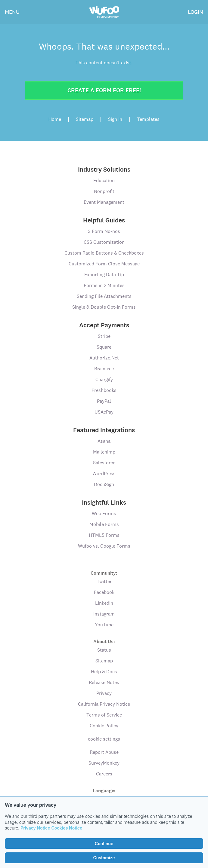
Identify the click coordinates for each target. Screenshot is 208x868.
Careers (104, 774)
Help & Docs (104, 672)
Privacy (104, 693)
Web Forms (104, 513)
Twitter (104, 581)
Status (104, 650)
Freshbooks (104, 390)
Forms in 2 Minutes (104, 285)
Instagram (104, 614)
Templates (148, 119)
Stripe (104, 336)
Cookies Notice (67, 828)
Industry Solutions (104, 170)
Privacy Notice (35, 828)
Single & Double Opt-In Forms (104, 307)
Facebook (104, 592)
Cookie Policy (104, 726)
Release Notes (104, 682)
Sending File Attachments (104, 296)
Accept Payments (104, 325)
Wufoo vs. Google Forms (104, 546)
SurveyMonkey (104, 763)
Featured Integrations (104, 430)
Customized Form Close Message (104, 264)
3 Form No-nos (104, 231)
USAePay (104, 412)
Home (55, 119)
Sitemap (85, 119)
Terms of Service (104, 715)
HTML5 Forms (104, 535)
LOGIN (196, 12)
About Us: (104, 641)
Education (104, 180)
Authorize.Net (104, 358)
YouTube (104, 625)
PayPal (104, 401)
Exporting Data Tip (104, 275)
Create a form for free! (104, 90)
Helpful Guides (104, 220)
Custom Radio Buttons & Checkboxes (104, 253)
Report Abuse (104, 752)
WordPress (104, 474)
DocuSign (104, 484)
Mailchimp (104, 452)
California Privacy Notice (104, 704)
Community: (104, 573)
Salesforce (104, 463)
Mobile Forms (104, 524)
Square (104, 347)
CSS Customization (104, 242)
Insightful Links (104, 503)
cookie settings (104, 739)
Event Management (104, 202)
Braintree (104, 369)
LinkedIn (104, 603)
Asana (104, 441)
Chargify (104, 379)
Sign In (115, 119)
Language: (104, 790)
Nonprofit (104, 191)
